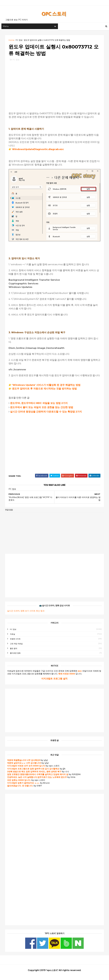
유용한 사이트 (16, 643)
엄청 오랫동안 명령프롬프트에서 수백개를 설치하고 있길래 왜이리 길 (38, 778)
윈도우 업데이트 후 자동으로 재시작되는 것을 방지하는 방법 (45, 393)
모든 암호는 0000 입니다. (19, 784)
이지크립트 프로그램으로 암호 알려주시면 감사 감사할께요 (33, 773)
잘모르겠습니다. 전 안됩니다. (20, 790)
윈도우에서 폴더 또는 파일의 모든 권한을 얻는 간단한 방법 (42, 411)
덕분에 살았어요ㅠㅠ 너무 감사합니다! (24, 767)
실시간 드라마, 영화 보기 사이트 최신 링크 (26, 615)
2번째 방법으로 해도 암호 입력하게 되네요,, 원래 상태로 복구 (35, 775)
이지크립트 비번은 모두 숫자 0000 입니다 (26, 770)
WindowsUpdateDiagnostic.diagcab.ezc (38, 150)
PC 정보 (19, 40)
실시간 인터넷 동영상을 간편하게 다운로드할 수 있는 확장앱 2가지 (46, 416)
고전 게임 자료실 (17, 648)
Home (12, 40)
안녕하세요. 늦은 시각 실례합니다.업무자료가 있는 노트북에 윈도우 (37, 781)
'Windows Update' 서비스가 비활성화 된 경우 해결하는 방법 (47, 389)
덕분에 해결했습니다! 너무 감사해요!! (24, 764)
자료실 (13, 638)
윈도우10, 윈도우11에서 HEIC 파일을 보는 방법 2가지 (39, 407)
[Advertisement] (55, 84)
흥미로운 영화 (16, 657)
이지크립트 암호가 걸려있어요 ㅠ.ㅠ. (24, 787)
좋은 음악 (14, 652)
